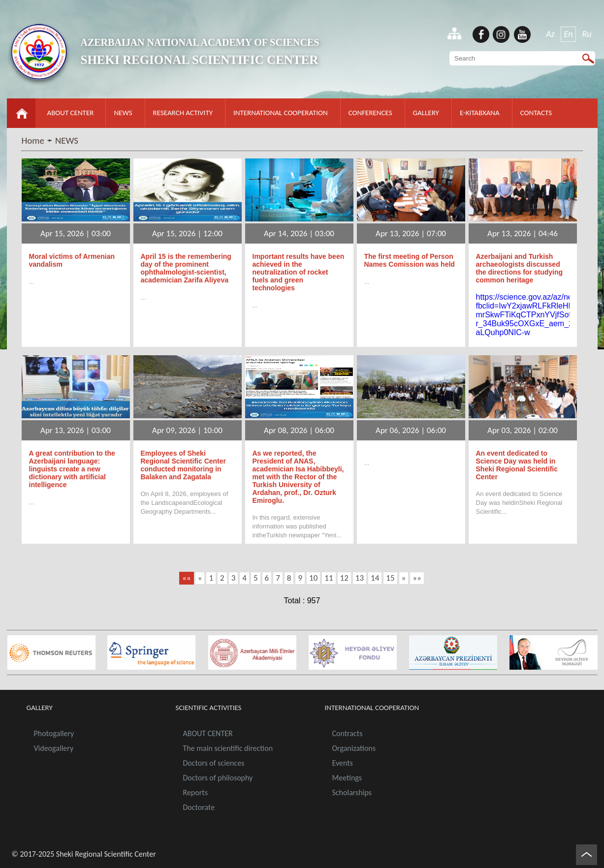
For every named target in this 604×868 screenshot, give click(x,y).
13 (360, 578)
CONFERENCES (370, 113)
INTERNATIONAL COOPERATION (281, 113)
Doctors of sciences (214, 763)
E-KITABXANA (480, 113)
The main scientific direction (228, 748)
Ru (587, 34)
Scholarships (352, 792)
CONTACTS (536, 113)
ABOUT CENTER (71, 113)
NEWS (123, 113)
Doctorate (199, 807)
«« (186, 578)
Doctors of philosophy (218, 778)
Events (343, 763)
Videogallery (54, 748)
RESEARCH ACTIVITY (183, 113)
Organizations (354, 748)
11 (329, 578)
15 (390, 578)
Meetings (347, 778)
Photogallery (54, 733)
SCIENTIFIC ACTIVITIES (209, 708)
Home (33, 140)
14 (375, 578)
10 (313, 578)
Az (550, 34)
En (569, 34)
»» (417, 578)
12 (344, 578)
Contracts (348, 733)
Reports (195, 792)
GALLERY (426, 113)
